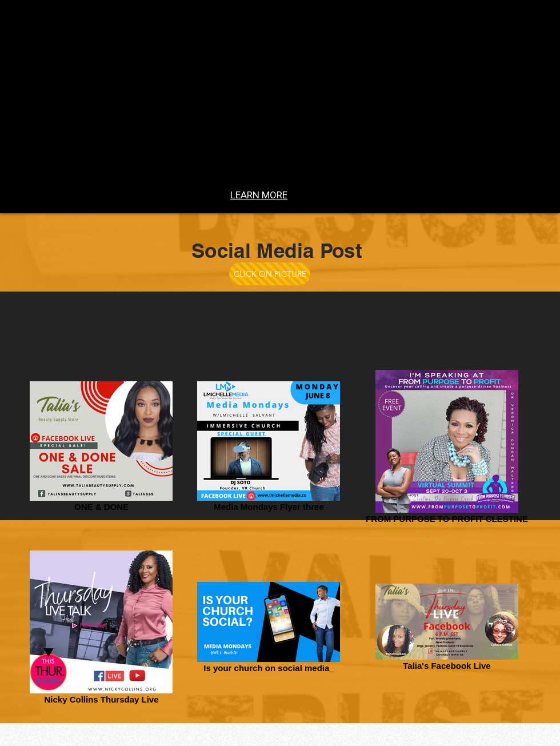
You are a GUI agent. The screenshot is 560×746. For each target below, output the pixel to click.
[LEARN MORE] (259, 195)
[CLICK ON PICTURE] (270, 274)
